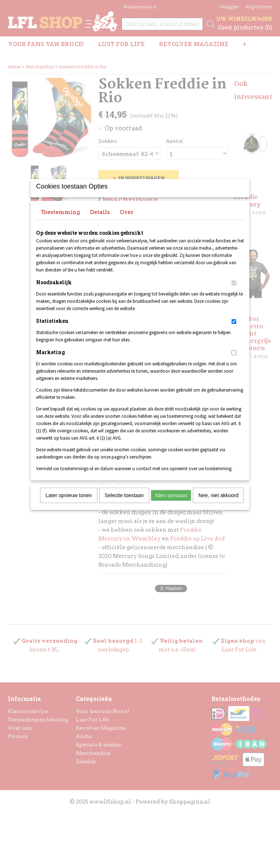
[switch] (234, 292)
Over (127, 222)
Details (100, 222)
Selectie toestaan (124, 505)
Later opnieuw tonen (69, 505)
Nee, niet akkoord (218, 505)
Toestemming (60, 222)
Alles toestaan (171, 505)
